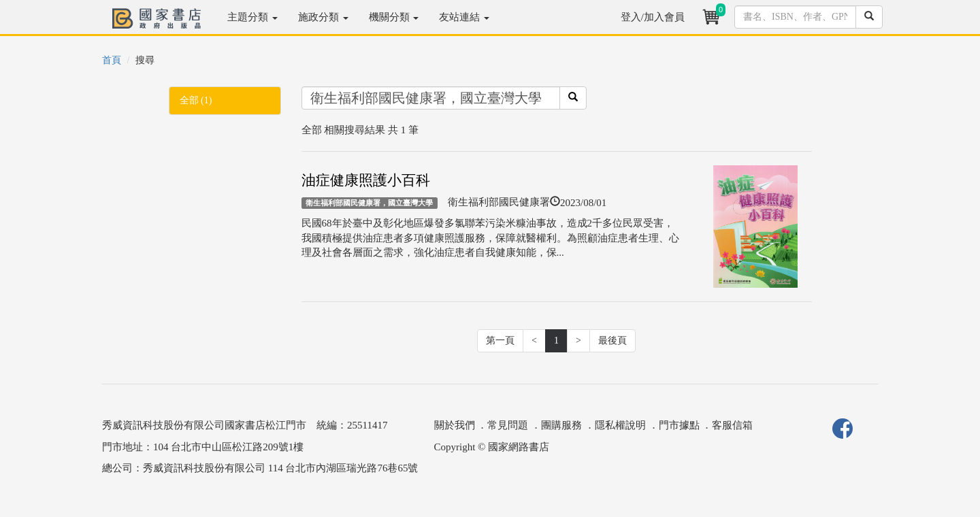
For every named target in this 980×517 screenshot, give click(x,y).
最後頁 (612, 340)
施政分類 (323, 17)
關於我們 (455, 425)
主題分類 (252, 17)
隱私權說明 (620, 425)
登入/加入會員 (653, 17)
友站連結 (464, 17)
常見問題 (508, 425)
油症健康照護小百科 (366, 180)
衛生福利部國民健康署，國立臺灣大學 (369, 203)
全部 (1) (196, 100)
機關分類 (394, 17)
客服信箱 (732, 425)
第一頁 (500, 340)
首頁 (112, 60)
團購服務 (561, 425)
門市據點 (679, 425)
